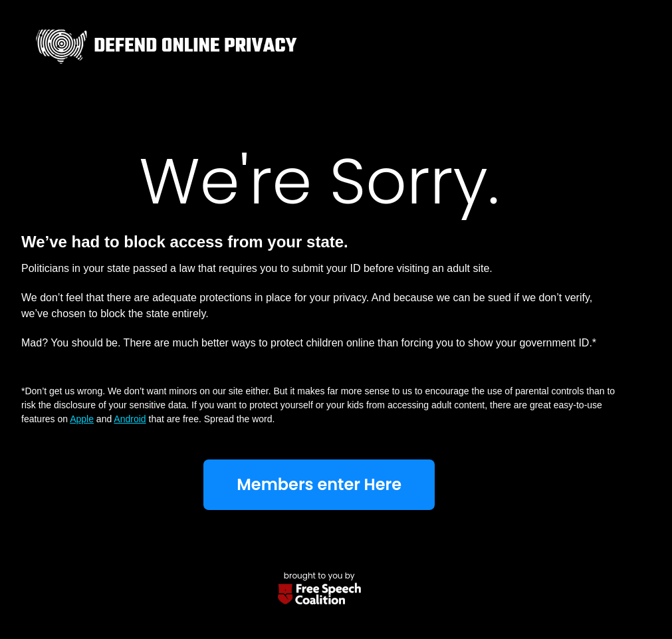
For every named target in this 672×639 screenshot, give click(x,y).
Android (130, 419)
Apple (82, 419)
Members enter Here (319, 484)
